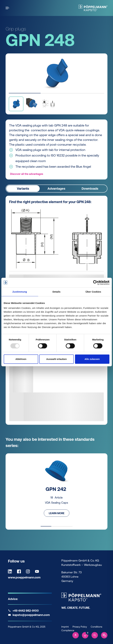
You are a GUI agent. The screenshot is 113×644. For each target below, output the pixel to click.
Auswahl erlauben (56, 359)
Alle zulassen (92, 359)
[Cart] (85, 635)
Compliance (68, 630)
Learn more (57, 513)
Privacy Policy (80, 627)
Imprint (65, 627)
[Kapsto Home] (93, 8)
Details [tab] (57, 292)
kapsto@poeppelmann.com (31, 615)
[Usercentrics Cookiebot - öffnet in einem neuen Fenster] (95, 283)
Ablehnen (21, 359)
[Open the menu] (8, 8)
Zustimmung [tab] (20, 292)
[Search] (95, 635)
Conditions (96, 627)
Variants (23, 188)
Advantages (56, 188)
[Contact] (104, 635)
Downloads (90, 188)
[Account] (76, 635)
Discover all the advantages (27, 174)
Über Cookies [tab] (93, 292)
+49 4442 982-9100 (26, 611)
